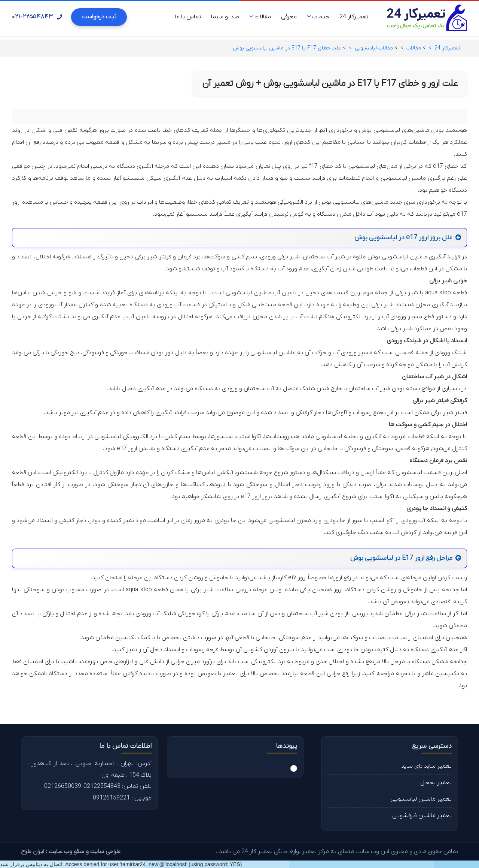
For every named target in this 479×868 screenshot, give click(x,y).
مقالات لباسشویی (374, 48)
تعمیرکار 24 (354, 17)
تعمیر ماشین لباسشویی (421, 799)
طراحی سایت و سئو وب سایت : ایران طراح (71, 852)
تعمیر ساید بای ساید (426, 766)
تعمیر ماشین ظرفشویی (422, 816)
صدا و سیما (225, 17)
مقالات (260, 17)
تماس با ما (188, 17)
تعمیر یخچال (436, 783)
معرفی (289, 17)
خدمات (318, 17)
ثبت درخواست (99, 17)
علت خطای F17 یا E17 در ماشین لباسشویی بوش (287, 48)
